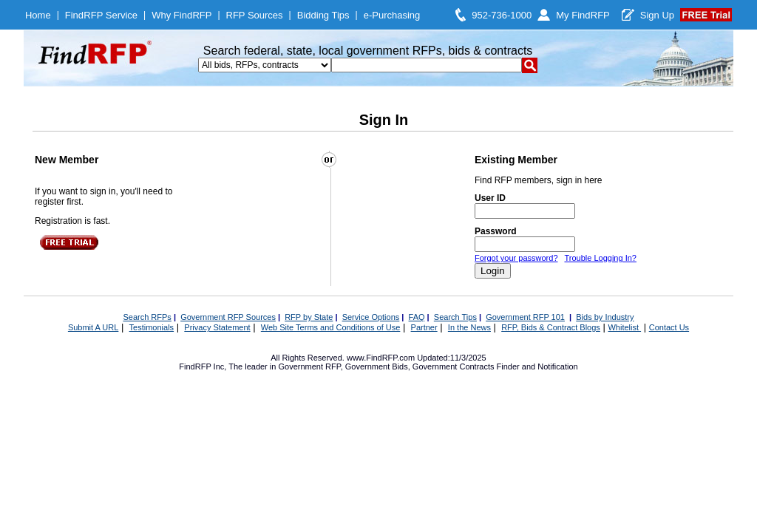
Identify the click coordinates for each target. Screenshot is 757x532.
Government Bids (377, 366)
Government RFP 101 (525, 317)
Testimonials (152, 327)
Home (38, 15)
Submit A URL (93, 327)
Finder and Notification (537, 366)
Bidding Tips (323, 15)
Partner (424, 327)
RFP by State (309, 317)
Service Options (371, 317)
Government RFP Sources (228, 317)
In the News (469, 327)
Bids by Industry (605, 317)
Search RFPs (147, 317)
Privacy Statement (217, 327)
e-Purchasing (392, 15)
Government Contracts (454, 366)
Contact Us (669, 327)
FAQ (417, 317)
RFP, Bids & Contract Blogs (551, 327)
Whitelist (624, 327)
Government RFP (309, 366)
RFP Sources (255, 15)
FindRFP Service (101, 15)
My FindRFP (583, 15)
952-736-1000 (502, 15)
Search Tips (455, 317)
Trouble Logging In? (600, 258)
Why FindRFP (181, 15)
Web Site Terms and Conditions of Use (331, 327)
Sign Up (657, 15)
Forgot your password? (516, 258)
